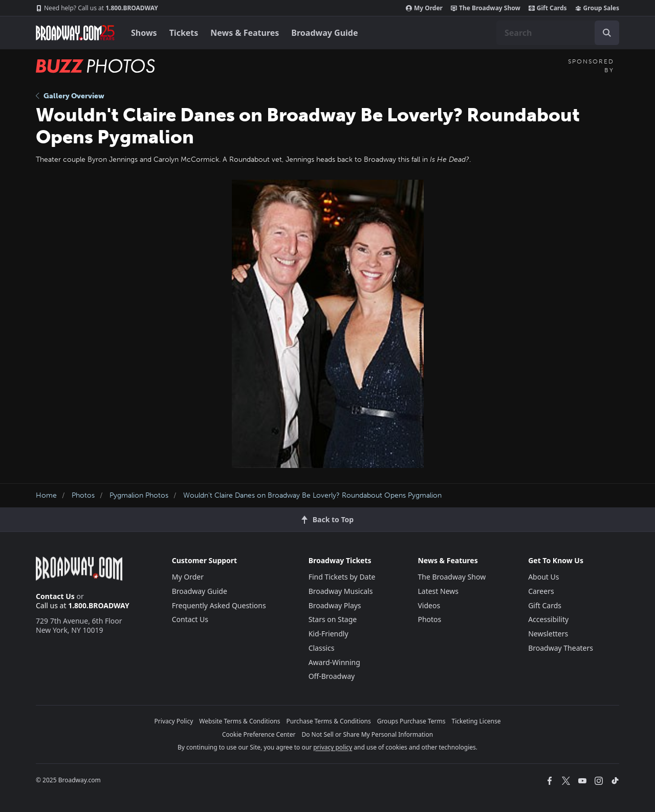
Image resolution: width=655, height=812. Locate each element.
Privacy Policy (174, 721)
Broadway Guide (324, 33)
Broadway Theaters (561, 648)
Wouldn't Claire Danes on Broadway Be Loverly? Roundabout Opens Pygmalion (312, 495)
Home (46, 495)
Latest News (438, 591)
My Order (424, 8)
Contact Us (55, 596)
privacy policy (333, 747)
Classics (322, 648)
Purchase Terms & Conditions (329, 721)
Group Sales (597, 8)
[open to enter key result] (607, 33)
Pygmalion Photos (139, 495)
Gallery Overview (70, 96)
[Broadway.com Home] (75, 33)
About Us (543, 577)
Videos (429, 605)
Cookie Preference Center (259, 734)
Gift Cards (548, 8)
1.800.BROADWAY (97, 8)
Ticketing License (476, 721)
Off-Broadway (332, 676)
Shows (144, 33)
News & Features (245, 33)
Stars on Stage (333, 619)
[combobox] (558, 33)
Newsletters (548, 634)
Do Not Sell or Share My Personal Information (367, 734)
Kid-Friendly (329, 634)
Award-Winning (334, 662)
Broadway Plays (335, 605)
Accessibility (548, 619)
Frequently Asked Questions (219, 605)
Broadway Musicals (341, 591)
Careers (541, 591)
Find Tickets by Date (342, 577)
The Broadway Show (486, 8)
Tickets (184, 33)
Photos (83, 495)
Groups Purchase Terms (411, 721)
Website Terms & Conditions (239, 721)
